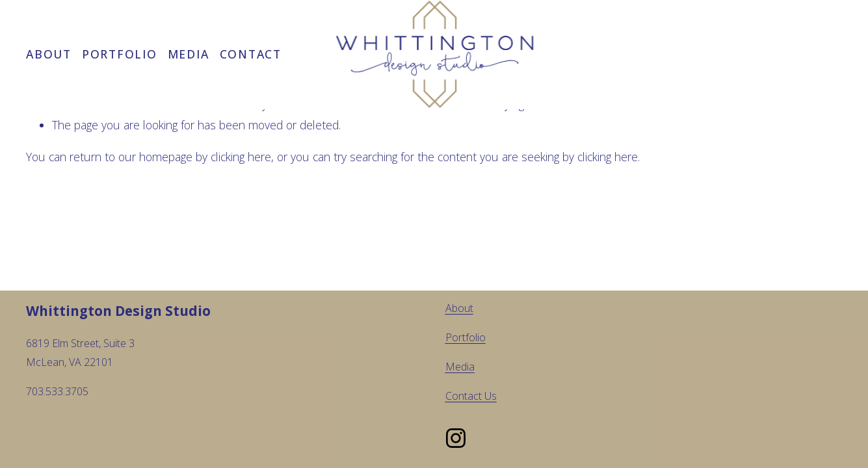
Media (189, 54)
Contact (251, 54)
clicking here (241, 157)
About (49, 54)
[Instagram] (456, 438)
